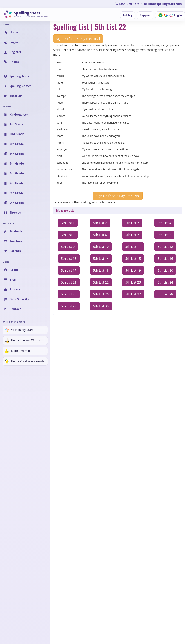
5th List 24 (165, 282)
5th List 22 (101, 282)
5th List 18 (101, 270)
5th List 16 (165, 259)
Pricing (128, 15)
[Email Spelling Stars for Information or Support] (163, 4)
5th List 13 (69, 259)
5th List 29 (69, 306)
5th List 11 (133, 247)
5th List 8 (164, 235)
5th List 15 (133, 259)
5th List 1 (68, 223)
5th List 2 (100, 223)
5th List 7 (132, 235)
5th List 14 (101, 259)
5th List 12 (165, 247)
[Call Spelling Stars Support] (127, 4)
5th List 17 (69, 270)
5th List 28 (165, 294)
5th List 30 (101, 306)
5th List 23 (133, 282)
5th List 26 (101, 294)
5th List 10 (101, 247)
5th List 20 (165, 270)
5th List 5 (68, 235)
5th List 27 (133, 294)
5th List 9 (68, 247)
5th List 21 (69, 282)
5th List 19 (133, 270)
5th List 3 (132, 223)
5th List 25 (69, 294)
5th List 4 (164, 223)
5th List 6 (100, 235)
